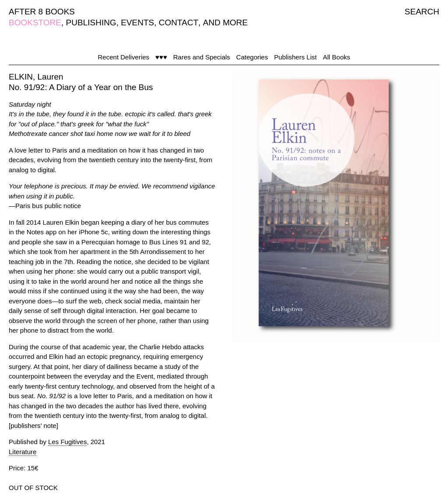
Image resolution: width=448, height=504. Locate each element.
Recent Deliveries (124, 57)
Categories (252, 57)
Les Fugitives (67, 442)
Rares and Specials (202, 57)
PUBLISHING (91, 23)
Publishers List (295, 57)
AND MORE (225, 23)
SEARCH (422, 12)
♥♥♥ (161, 57)
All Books (337, 57)
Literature (23, 452)
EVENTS (137, 23)
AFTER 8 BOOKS (42, 12)
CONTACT (178, 23)
